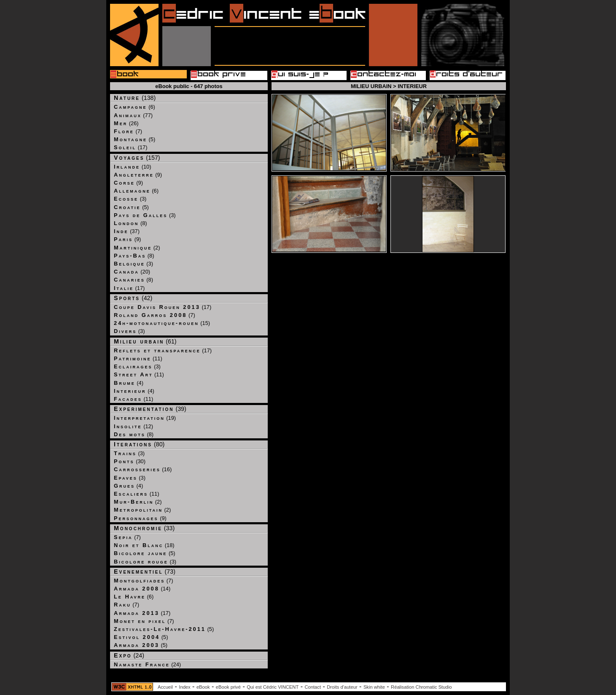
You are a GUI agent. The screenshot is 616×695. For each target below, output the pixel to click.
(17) (130, 147)
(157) (137, 158)
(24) (129, 655)
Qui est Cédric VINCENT (273, 687)
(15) (162, 323)
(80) (139, 444)
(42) (133, 298)
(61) (145, 341)
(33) (144, 528)
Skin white (374, 687)
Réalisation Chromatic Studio (421, 687)
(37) (127, 231)
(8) (130, 223)
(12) (133, 426)
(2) (137, 248)
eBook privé (228, 687)
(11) (138, 358)
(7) (128, 131)
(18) (144, 545)
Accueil (165, 687)
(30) (130, 461)
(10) (132, 167)
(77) (133, 115)
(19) (145, 418)
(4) (129, 383)
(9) (138, 175)
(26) (126, 123)
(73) (145, 572)
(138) (135, 98)
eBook (203, 687)
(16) (143, 469)
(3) (130, 199)
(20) (132, 272)
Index (184, 687)
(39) (150, 409)
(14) (142, 589)
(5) (134, 139)
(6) (134, 107)
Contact (313, 687)
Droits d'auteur (342, 687)
